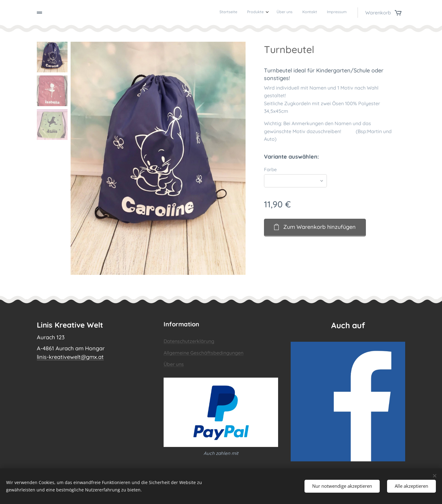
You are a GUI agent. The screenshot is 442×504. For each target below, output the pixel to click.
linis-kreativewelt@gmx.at (70, 357)
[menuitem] (306, 13)
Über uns (174, 364)
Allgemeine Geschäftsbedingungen (204, 353)
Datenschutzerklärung (189, 341)
